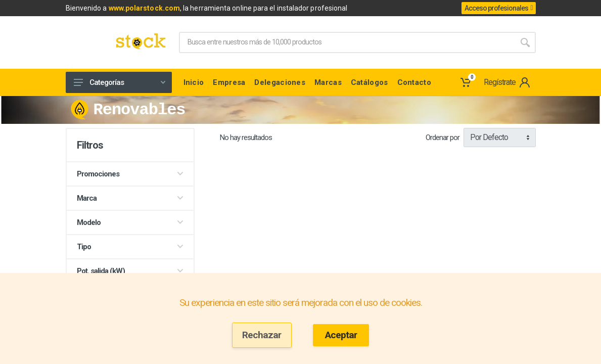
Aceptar (341, 335)
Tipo (130, 247)
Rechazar (262, 335)
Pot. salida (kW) (130, 271)
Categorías (120, 82)
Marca (130, 198)
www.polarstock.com (144, 8)
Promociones (130, 174)
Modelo (130, 222)
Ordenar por (443, 138)
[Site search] (347, 42)
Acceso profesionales (498, 8)
